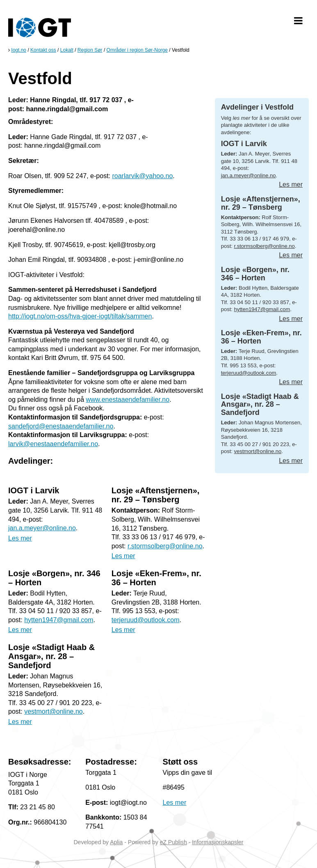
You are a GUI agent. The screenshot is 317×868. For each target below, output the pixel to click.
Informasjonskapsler (218, 842)
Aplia (116, 842)
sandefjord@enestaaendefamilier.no (61, 426)
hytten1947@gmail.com (59, 620)
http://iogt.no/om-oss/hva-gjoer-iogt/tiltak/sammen (80, 316)
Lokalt (67, 50)
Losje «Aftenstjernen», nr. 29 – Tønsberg (156, 495)
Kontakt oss (43, 50)
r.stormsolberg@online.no (165, 546)
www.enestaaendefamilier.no (128, 400)
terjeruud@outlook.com (146, 620)
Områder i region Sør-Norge (137, 50)
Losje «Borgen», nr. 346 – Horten (255, 274)
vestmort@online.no (54, 711)
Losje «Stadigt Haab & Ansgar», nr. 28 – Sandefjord (51, 656)
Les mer (20, 538)
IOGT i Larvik (34, 490)
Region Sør (90, 50)
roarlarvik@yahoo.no (142, 176)
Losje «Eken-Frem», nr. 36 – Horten (261, 337)
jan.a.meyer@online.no (42, 528)
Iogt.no (19, 50)
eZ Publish (173, 842)
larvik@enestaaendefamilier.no (53, 444)
